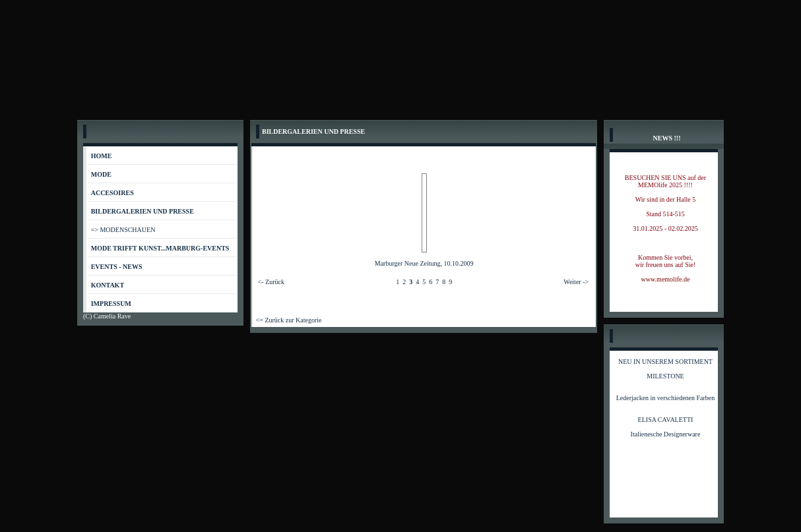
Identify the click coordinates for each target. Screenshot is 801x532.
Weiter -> (576, 282)
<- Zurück (271, 282)
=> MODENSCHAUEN (123, 230)
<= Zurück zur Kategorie (289, 320)
